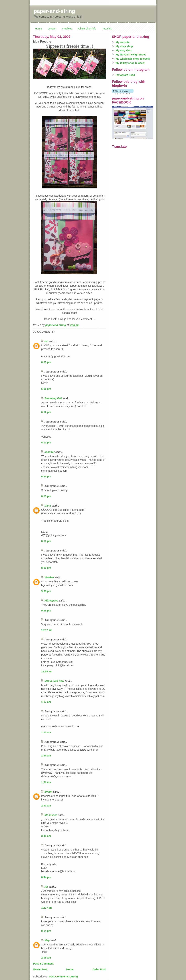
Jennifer (50, 452)
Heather (49, 577)
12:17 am (47, 630)
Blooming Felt (53, 398)
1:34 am (46, 756)
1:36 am (46, 782)
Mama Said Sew (54, 681)
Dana (48, 506)
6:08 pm (46, 389)
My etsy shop (124, 50)
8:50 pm (46, 568)
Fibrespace (51, 601)
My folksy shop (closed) (130, 63)
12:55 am (47, 672)
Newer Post (40, 969)
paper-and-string (54, 11)
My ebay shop (124, 46)
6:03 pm (46, 362)
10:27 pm (47, 908)
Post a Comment (43, 964)
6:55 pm (46, 496)
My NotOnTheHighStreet (131, 55)
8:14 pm (46, 931)
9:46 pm (46, 611)
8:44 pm (46, 877)
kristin (48, 792)
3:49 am (46, 836)
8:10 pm (46, 541)
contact (52, 29)
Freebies (67, 29)
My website (123, 42)
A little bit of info (87, 29)
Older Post (99, 969)
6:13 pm (46, 443)
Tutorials (107, 29)
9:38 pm (46, 591)
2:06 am (46, 958)
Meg (47, 940)
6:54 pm (46, 477)
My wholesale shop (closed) (133, 59)
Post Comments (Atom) (63, 977)
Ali (46, 887)
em (46, 341)
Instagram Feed (125, 75)
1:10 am (46, 732)
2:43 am (46, 806)
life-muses (51, 815)
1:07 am (46, 702)
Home (39, 29)
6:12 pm (46, 412)
